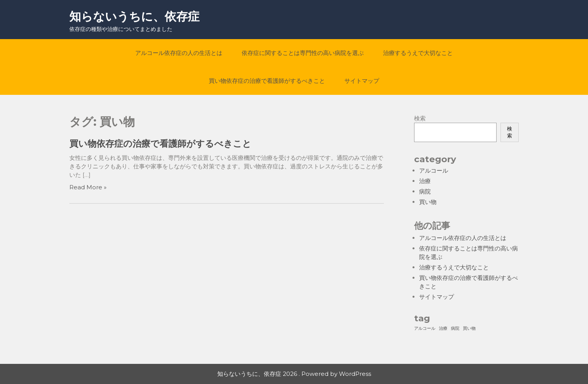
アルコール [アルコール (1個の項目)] (425, 328)
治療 (425, 181)
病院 (425, 191)
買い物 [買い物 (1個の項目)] (469, 328)
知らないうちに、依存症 (134, 16)
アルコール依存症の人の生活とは (179, 53)
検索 (420, 118)
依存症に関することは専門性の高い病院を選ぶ (303, 53)
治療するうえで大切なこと (418, 53)
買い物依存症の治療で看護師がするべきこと (267, 81)
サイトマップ (362, 81)
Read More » (88, 187)
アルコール (434, 171)
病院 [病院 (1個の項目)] (455, 328)
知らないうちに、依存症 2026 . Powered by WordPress (294, 374)
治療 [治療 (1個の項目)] (443, 328)
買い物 (428, 202)
